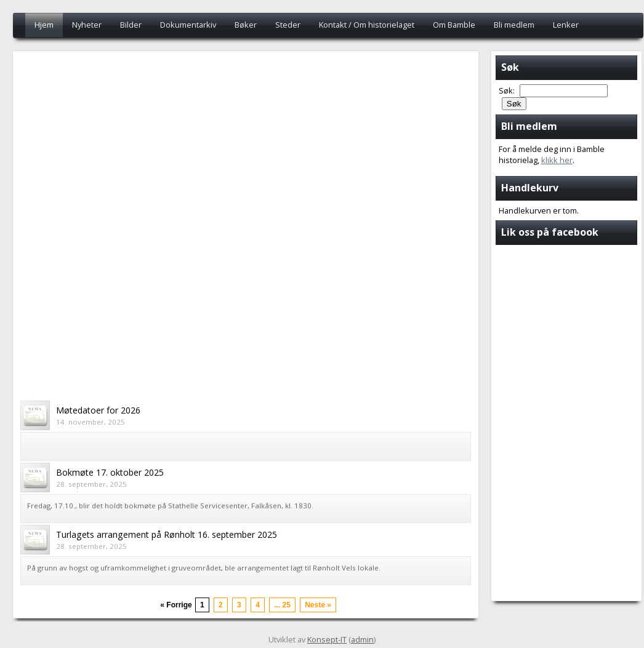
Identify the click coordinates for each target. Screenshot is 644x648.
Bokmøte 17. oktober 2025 (110, 472)
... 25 (282, 605)
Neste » (318, 605)
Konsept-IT (327, 639)
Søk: (508, 90)
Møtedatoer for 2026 (98, 410)
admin (362, 639)
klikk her (557, 160)
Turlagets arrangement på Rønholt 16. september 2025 (167, 534)
